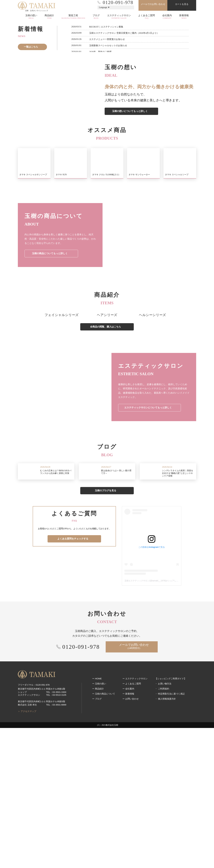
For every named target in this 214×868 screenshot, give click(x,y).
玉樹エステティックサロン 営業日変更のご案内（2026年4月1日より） (124, 126)
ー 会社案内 (128, 834)
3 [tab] (109, 101)
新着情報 (184, 17)
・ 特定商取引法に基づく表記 (170, 839)
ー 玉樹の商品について (104, 839)
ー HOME (97, 824)
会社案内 (167, 17)
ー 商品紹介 (98, 834)
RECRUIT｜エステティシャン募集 (106, 120)
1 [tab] (103, 101)
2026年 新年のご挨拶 (100, 145)
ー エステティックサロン (135, 824)
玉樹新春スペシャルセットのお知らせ (108, 138)
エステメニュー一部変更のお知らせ (107, 132)
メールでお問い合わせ (134, 786)
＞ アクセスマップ (27, 851)
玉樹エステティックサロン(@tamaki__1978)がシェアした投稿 (154, 721)
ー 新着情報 (128, 839)
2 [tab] (106, 101)
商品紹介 (49, 17)
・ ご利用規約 (162, 834)
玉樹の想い (31, 17)
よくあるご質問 (147, 17)
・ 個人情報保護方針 (165, 844)
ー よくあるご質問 (132, 829)
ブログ (96, 17)
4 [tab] (112, 101)
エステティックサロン (119, 17)
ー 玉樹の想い (99, 829)
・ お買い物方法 (163, 829)
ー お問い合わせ (131, 844)
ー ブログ (97, 844)
